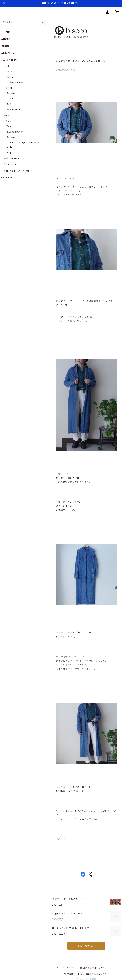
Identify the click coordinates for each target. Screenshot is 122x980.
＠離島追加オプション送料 (18, 171)
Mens (7, 116)
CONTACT (8, 178)
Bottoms (11, 93)
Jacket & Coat (15, 82)
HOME (6, 32)
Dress (10, 77)
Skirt (9, 88)
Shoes (10, 99)
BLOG (5, 46)
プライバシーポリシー (65, 968)
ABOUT (6, 39)
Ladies (9, 66)
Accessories (13, 110)
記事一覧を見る (86, 946)
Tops (9, 72)
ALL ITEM (8, 53)
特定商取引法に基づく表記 (92, 968)
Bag (9, 104)
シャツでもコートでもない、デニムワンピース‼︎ (81, 61)
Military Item (12, 159)
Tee (9, 126)
